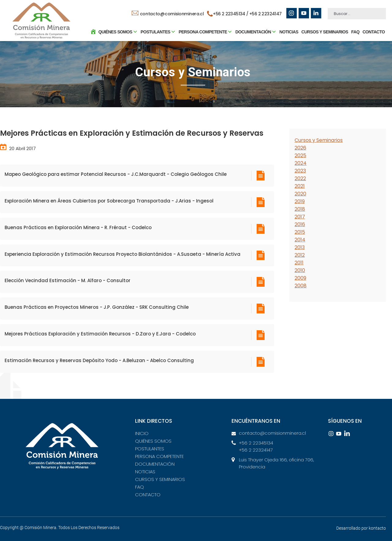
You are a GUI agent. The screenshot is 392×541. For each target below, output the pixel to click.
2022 (300, 178)
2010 (300, 270)
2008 (301, 286)
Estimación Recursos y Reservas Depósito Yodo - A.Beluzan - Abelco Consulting (99, 360)
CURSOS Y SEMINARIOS (324, 32)
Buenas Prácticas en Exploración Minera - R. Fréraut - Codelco (78, 227)
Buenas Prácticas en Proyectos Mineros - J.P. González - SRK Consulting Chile (97, 307)
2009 (300, 278)
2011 (299, 263)
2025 (300, 155)
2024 (301, 163)
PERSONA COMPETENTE (159, 456)
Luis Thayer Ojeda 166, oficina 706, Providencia (276, 463)
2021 (300, 186)
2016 (300, 224)
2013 (300, 247)
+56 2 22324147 (266, 14)
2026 (300, 148)
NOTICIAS (288, 32)
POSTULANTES (150, 449)
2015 (300, 232)
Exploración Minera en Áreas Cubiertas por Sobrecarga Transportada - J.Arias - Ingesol (109, 201)
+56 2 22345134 (256, 443)
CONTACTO (373, 32)
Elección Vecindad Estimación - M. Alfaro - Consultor (68, 280)
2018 (300, 209)
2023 (300, 171)
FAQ (355, 32)
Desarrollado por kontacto (361, 528)
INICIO (142, 433)
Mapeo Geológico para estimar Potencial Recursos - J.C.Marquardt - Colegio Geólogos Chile (116, 174)
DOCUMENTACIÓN (155, 464)
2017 (300, 217)
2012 (300, 255)
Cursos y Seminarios (319, 140)
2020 (300, 194)
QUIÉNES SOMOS (153, 441)
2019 (300, 201)
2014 (300, 240)
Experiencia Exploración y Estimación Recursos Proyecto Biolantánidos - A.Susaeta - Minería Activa (123, 254)
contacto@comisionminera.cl (168, 14)
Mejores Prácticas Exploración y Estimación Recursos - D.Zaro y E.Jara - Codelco (100, 334)
